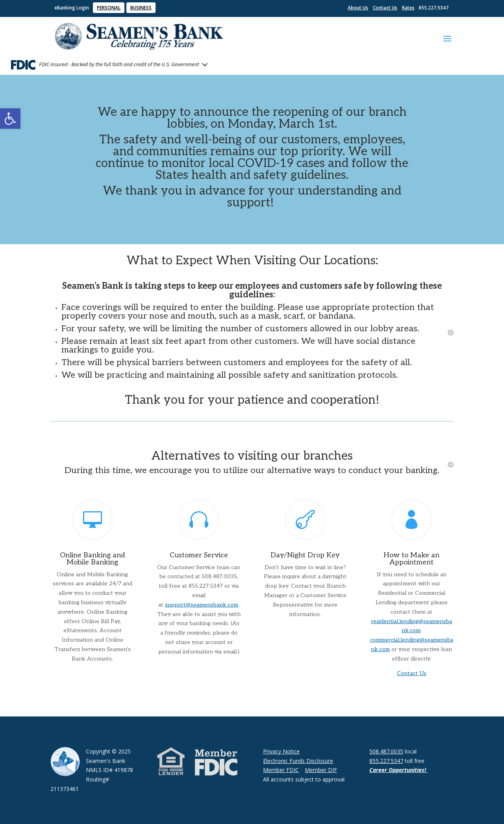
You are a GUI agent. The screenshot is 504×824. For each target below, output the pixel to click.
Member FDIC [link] (281, 770)
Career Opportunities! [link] (398, 770)
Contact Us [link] (385, 8)
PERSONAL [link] (109, 8)
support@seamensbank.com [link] (202, 605)
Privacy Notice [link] (281, 751)
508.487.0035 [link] (386, 751)
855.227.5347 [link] (386, 761)
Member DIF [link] (321, 770)
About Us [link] (358, 8)
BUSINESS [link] (141, 8)
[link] (10, 119)
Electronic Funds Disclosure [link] (298, 761)
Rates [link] (408, 8)
